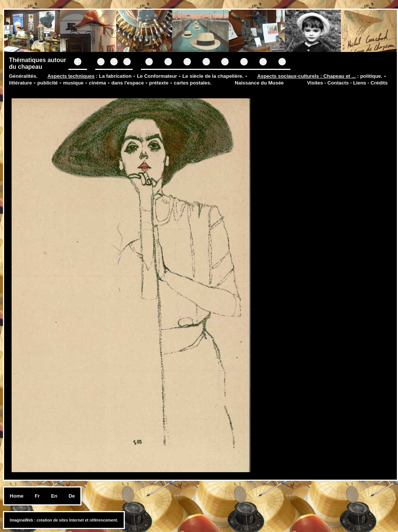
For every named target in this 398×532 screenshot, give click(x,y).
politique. (371, 76)
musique (73, 83)
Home (17, 496)
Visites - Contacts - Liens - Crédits (347, 83)
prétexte (159, 83)
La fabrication (115, 76)
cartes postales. (193, 83)
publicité (48, 83)
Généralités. (23, 76)
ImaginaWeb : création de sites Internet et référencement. (64, 520)
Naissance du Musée (259, 83)
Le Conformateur (157, 76)
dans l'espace (128, 83)
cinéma (98, 83)
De (72, 496)
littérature (20, 83)
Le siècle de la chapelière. (213, 76)
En (54, 496)
